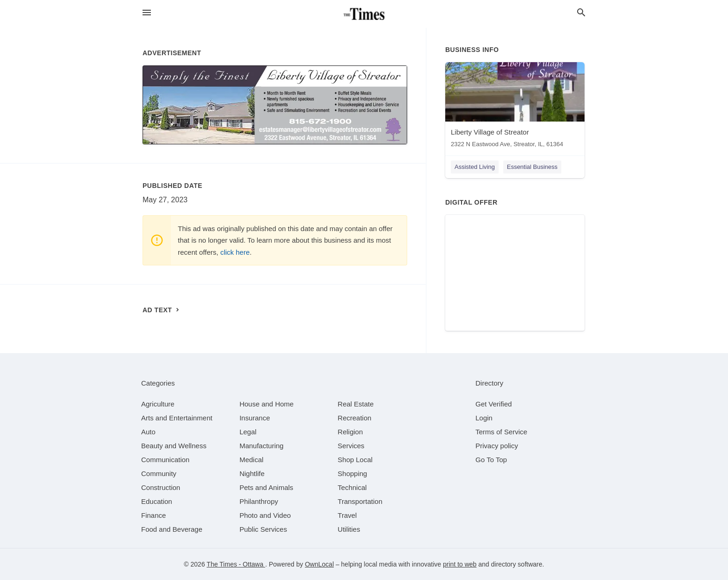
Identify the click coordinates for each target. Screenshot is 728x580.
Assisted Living (475, 167)
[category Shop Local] (355, 460)
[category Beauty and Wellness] (174, 446)
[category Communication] (165, 460)
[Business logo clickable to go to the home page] (364, 14)
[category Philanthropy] (259, 501)
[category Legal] (248, 432)
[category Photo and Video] (265, 515)
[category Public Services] (263, 529)
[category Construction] (161, 487)
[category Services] (351, 446)
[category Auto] (148, 432)
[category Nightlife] (252, 474)
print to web (460, 564)
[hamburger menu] (147, 13)
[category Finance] (153, 515)
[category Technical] (352, 487)
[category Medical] (252, 460)
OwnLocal (319, 564)
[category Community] (159, 474)
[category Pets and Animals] (266, 487)
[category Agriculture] (158, 404)
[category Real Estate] (356, 404)
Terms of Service (501, 432)
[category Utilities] (349, 529)
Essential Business (532, 167)
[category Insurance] (255, 418)
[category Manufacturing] (262, 446)
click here (235, 252)
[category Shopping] (352, 474)
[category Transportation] (360, 501)
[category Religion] (350, 432)
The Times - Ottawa (236, 564)
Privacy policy (497, 446)
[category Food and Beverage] (172, 529)
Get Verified (494, 404)
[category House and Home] (267, 404)
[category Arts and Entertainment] (177, 418)
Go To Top (491, 460)
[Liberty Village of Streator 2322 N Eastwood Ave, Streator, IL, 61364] (515, 107)
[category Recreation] (354, 418)
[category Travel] (347, 515)
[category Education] (157, 501)
